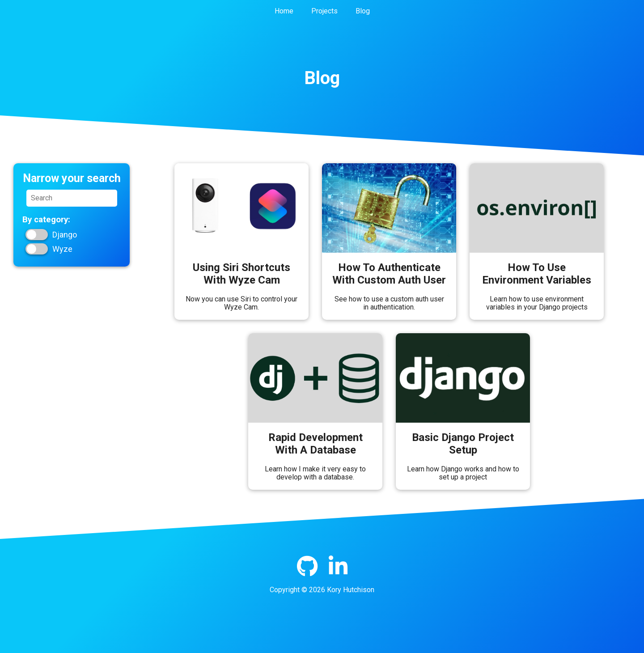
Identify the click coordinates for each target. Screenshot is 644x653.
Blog (363, 11)
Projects (324, 11)
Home (284, 11)
